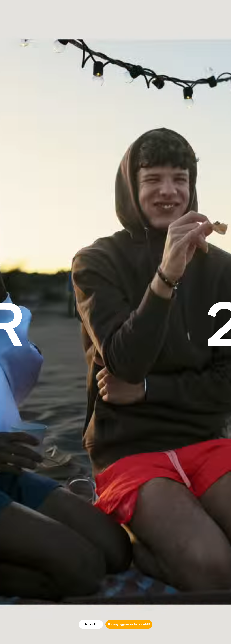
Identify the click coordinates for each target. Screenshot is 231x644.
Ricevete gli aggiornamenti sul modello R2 (129, 624)
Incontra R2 (91, 624)
